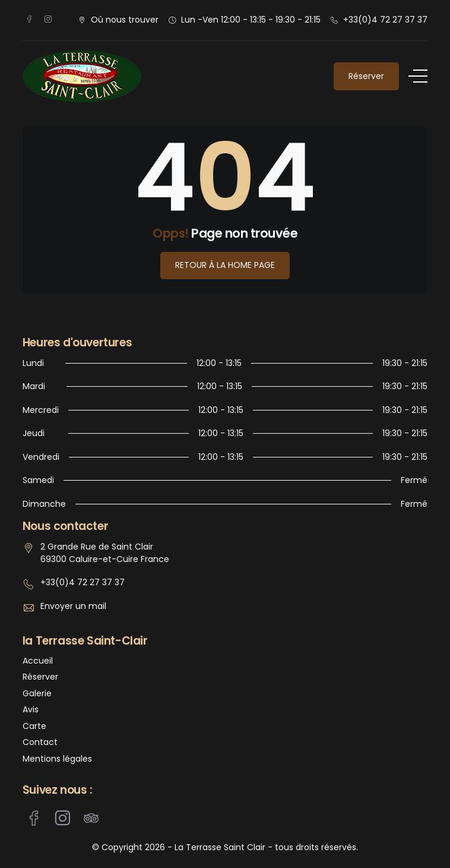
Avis (31, 710)
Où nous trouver (125, 20)
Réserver (366, 76)
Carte (34, 726)
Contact (40, 742)
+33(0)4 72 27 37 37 (385, 20)
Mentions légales (57, 759)
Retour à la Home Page (225, 265)
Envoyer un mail (73, 606)
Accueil (38, 661)
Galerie (37, 694)
